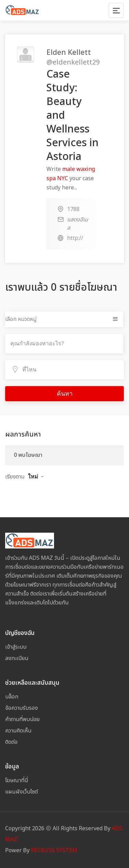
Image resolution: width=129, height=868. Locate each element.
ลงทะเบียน (17, 658)
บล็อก (12, 697)
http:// (75, 238)
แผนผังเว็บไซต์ (21, 792)
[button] (36, 477)
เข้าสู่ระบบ (16, 647)
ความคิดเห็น (18, 731)
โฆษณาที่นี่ (17, 780)
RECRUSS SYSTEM (54, 850)
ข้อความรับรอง (21, 708)
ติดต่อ (11, 742)
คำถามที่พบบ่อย (22, 719)
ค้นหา (65, 394)
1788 (73, 209)
